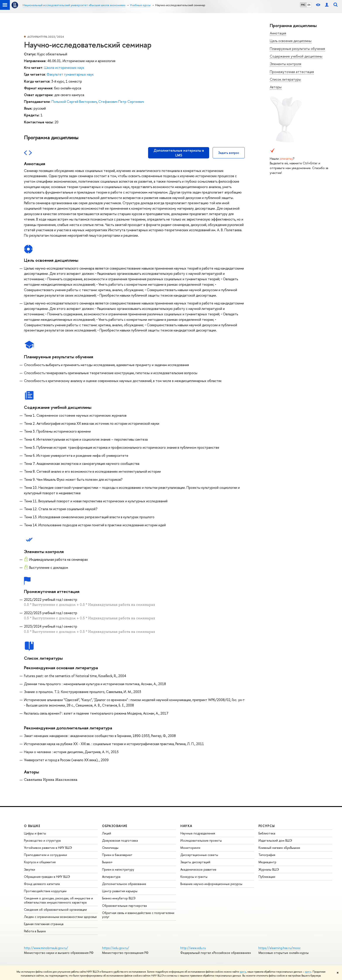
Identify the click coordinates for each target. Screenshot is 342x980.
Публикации (267, 877)
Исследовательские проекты (201, 840)
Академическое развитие (198, 869)
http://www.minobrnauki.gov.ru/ (46, 948)
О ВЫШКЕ (32, 826)
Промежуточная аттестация (292, 72)
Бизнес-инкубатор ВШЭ (119, 898)
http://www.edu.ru (193, 948)
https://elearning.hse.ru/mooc (280, 948)
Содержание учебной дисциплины (296, 56)
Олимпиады (110, 848)
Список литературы (285, 79)
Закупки (30, 869)
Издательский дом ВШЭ (275, 840)
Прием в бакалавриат (117, 855)
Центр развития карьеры (120, 891)
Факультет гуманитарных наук (70, 74)
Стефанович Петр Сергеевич (121, 102)
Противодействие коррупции (45, 891)
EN (309, 5)
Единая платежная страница (44, 924)
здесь (243, 972)
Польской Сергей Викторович (74, 102)
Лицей (107, 833)
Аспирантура (111, 877)
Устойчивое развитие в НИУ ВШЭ (48, 848)
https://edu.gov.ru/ (116, 948)
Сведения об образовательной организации (55, 910)
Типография (267, 855)
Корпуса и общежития (40, 862)
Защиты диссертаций (195, 862)
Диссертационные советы (199, 855)
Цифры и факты (35, 833)
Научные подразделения (198, 833)
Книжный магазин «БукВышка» (279, 848)
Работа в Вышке (35, 931)
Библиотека (267, 833)
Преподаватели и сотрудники (45, 855)
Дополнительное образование (124, 884)
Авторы (276, 87)
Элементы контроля (286, 64)
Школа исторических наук (64, 68)
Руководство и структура (42, 840)
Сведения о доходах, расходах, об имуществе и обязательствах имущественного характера (58, 900)
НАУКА (186, 826)
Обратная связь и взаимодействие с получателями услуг (138, 915)
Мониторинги (190, 848)
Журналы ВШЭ (269, 869)
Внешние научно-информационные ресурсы (211, 884)
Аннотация (278, 33)
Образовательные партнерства (124, 906)
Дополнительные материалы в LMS (179, 153)
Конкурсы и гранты (194, 877)
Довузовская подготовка (120, 840)
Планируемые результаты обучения (297, 49)
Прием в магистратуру (118, 869)
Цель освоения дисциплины (291, 41)
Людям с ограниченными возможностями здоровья (60, 917)
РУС (303, 5)
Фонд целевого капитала (42, 884)
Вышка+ (107, 862)
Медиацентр (267, 862)
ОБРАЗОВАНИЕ (115, 826)
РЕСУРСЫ (267, 826)
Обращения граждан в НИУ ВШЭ (47, 877)
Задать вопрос (229, 153)
